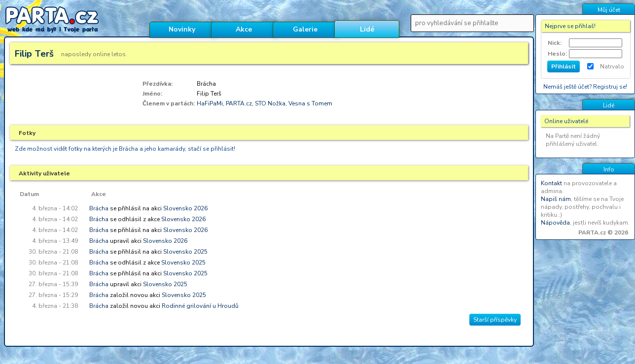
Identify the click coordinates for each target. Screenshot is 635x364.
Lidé (367, 29)
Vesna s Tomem (310, 103)
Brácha (99, 208)
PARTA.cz (239, 103)
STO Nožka (270, 103)
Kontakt (551, 183)
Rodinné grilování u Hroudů (200, 306)
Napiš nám (556, 199)
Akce (244, 29)
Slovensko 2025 (185, 252)
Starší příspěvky (495, 320)
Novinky (182, 29)
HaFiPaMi (210, 103)
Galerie (305, 29)
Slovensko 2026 (185, 208)
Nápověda (555, 223)
